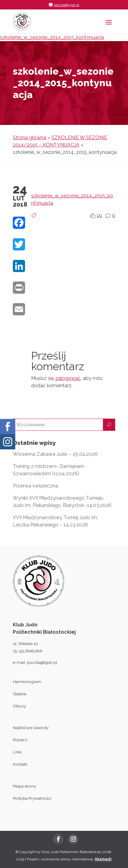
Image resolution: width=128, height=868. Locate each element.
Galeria (20, 694)
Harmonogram (27, 682)
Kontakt (20, 764)
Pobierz (20, 740)
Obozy (19, 706)
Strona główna (29, 138)
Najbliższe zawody (31, 728)
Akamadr (103, 859)
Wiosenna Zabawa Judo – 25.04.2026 (55, 454)
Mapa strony (24, 786)
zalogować (68, 378)
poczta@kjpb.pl (42, 662)
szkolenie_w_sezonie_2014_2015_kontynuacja (52, 37)
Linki (17, 752)
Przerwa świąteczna (35, 486)
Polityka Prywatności (32, 798)
